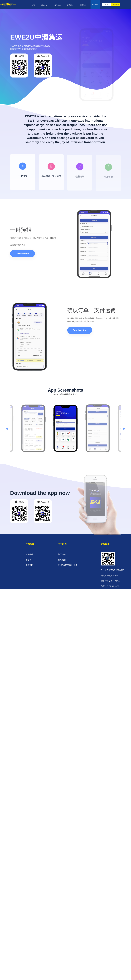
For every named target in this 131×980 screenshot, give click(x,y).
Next (124, 429)
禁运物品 (29, 554)
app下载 (95, 5)
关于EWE (62, 554)
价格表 (28, 560)
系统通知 (70, 5)
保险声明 (29, 565)
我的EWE (45, 5)
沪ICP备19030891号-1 (68, 565)
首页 (33, 5)
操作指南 (58, 5)
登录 (106, 4)
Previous (7, 429)
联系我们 (83, 5)
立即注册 (116, 4)
